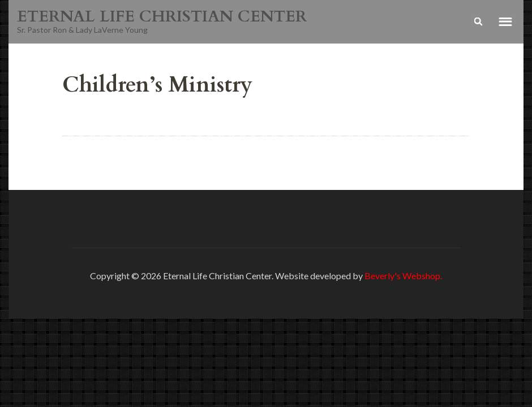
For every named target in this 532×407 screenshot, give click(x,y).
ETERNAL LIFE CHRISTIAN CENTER (162, 16)
